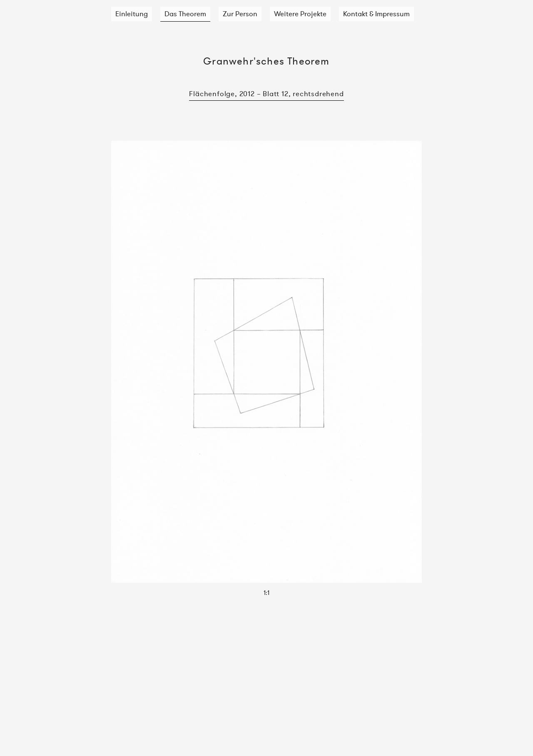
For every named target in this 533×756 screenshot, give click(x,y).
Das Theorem (185, 14)
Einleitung (132, 14)
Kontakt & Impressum (376, 14)
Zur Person (240, 14)
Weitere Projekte (300, 14)
